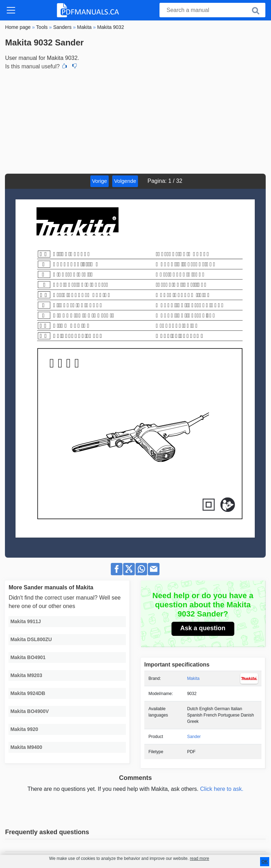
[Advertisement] (135, 121)
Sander (194, 737)
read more (200, 858)
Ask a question (203, 628)
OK (265, 862)
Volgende (125, 181)
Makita (193, 678)
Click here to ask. (222, 789)
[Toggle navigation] (11, 10)
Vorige (100, 181)
